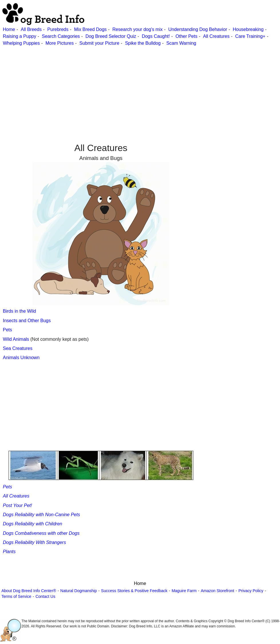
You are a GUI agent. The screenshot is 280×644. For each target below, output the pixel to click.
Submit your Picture (99, 43)
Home (9, 29)
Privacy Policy (251, 591)
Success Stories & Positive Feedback (134, 591)
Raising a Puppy (20, 36)
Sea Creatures (18, 348)
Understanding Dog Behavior (198, 29)
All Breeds (31, 29)
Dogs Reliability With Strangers (34, 542)
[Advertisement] (139, 87)
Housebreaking (248, 29)
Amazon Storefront (217, 591)
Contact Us (45, 596)
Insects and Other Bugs (27, 321)
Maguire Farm (184, 591)
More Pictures (60, 43)
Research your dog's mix (137, 29)
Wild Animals (17, 339)
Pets (7, 330)
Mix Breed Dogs (90, 29)
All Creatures (216, 36)
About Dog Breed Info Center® (29, 591)
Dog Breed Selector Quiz (111, 36)
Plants (9, 552)
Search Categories (61, 36)
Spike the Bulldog (143, 43)
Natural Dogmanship (79, 591)
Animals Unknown (21, 358)
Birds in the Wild (19, 311)
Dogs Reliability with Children (32, 524)
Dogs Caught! (156, 36)
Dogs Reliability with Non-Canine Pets (41, 515)
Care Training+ (250, 36)
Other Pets (186, 36)
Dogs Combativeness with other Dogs (41, 533)
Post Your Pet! (17, 505)
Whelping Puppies (21, 43)
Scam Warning (181, 43)
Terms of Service (16, 596)
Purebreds (58, 29)
